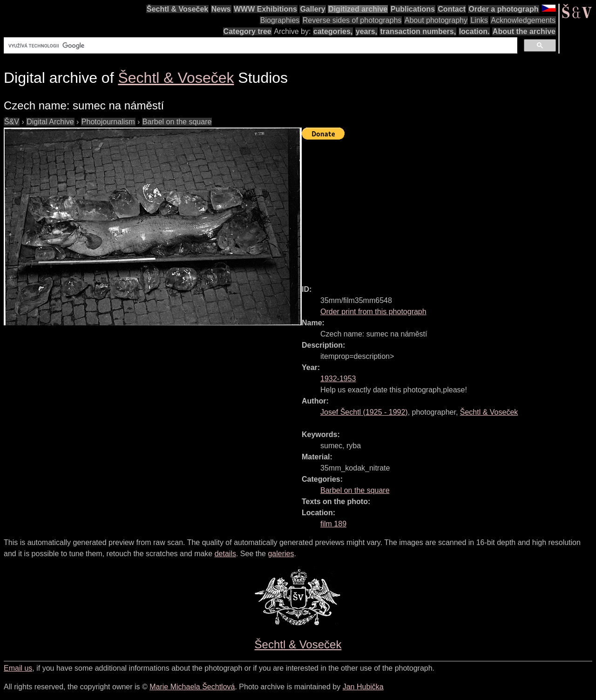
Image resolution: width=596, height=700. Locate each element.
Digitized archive (358, 9)
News (221, 9)
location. (474, 31)
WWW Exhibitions (265, 9)
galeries (281, 554)
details (225, 554)
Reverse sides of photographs (352, 20)
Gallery (312, 9)
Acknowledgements (523, 20)
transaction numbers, (418, 31)
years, (366, 31)
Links (479, 20)
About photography (436, 20)
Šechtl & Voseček (177, 9)
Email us (18, 668)
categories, (333, 31)
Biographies (280, 20)
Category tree (247, 31)
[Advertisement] (449, 208)
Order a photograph (503, 9)
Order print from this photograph (373, 312)
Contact (452, 9)
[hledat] (260, 46)
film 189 (333, 524)
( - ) (364, 412)
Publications (413, 9)
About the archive (524, 31)
